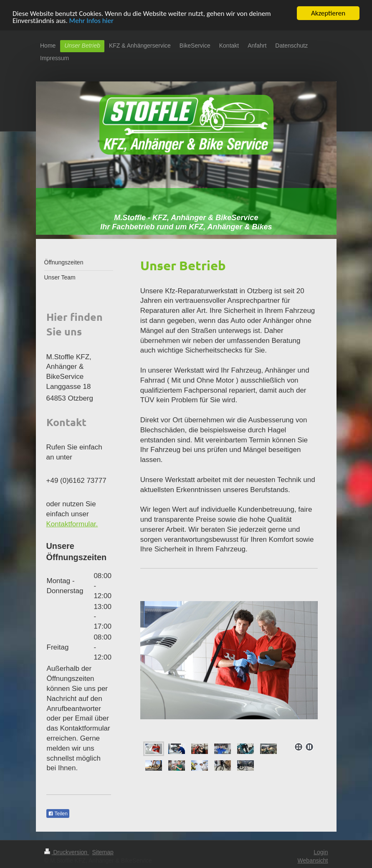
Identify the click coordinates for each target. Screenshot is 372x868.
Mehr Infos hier (91, 20)
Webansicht (313, 860)
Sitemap (103, 852)
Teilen (58, 814)
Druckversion (67, 852)
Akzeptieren (328, 13)
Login (321, 852)
